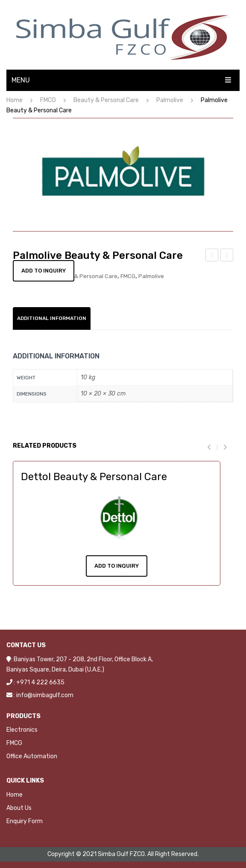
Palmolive (170, 100)
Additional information (52, 318)
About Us (19, 808)
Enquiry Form (25, 821)
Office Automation (32, 756)
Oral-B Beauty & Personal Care (212, 256)
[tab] (52, 318)
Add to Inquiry (44, 271)
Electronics (22, 730)
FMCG (48, 100)
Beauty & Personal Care (106, 100)
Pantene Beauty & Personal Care (227, 256)
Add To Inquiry (117, 566)
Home (15, 100)
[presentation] (212, 447)
